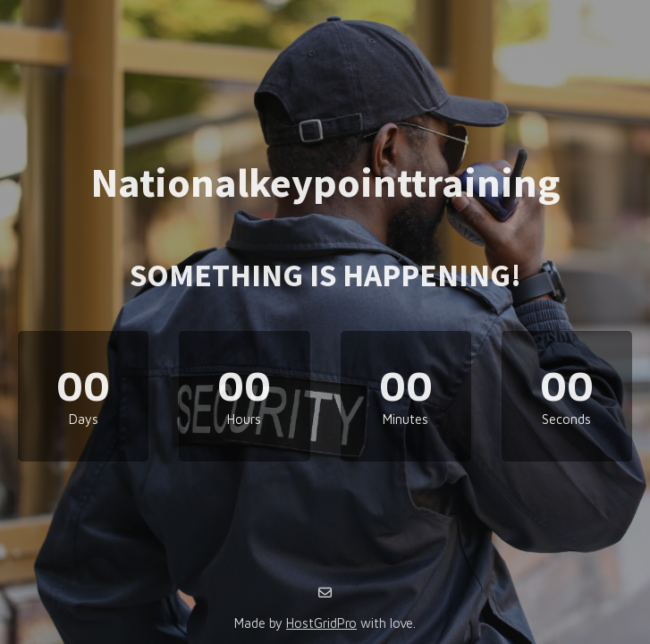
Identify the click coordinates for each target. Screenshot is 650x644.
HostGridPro (321, 623)
